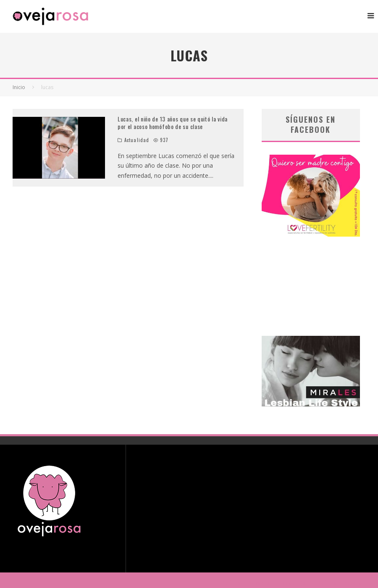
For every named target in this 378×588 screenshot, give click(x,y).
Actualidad (137, 140)
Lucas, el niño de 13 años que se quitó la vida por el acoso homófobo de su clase (173, 123)
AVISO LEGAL (295, 583)
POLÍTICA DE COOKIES (339, 583)
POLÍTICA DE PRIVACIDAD (247, 583)
